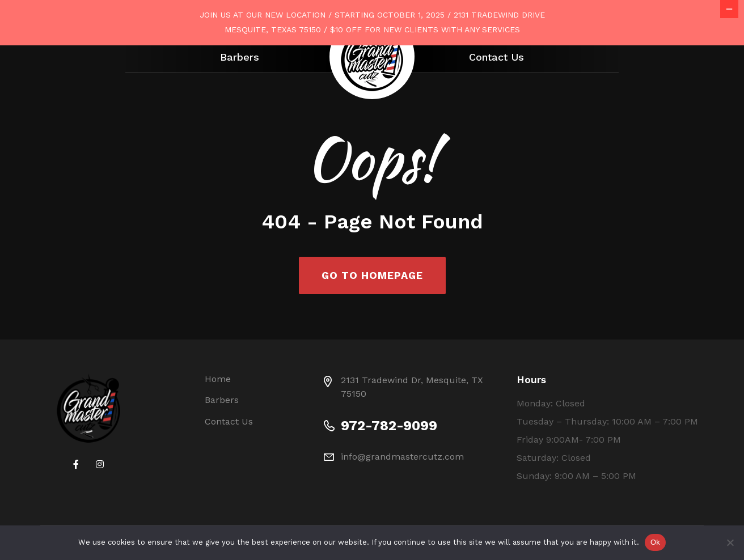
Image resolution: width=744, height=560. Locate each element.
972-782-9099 (389, 471)
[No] (730, 542)
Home (218, 424)
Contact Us (496, 57)
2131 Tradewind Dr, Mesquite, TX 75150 (412, 432)
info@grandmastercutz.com (402, 502)
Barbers (240, 57)
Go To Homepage (372, 321)
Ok (655, 542)
